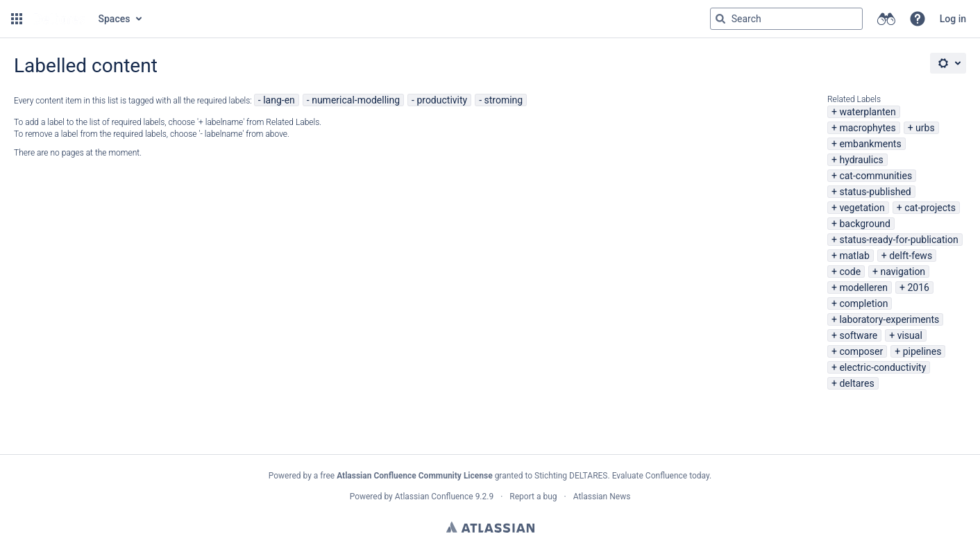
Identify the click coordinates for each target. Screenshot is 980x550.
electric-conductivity (882, 367)
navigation (903, 272)
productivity (442, 100)
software (858, 335)
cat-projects (930, 208)
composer (861, 351)
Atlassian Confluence (434, 497)
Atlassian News (602, 497)
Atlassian (490, 527)
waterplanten (867, 112)
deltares (856, 383)
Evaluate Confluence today (661, 476)
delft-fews (911, 256)
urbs (925, 128)
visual (910, 335)
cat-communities (876, 176)
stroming (504, 100)
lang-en (279, 100)
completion (863, 303)
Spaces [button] (115, 19)
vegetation (862, 208)
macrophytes (867, 128)
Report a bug (533, 497)
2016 (918, 287)
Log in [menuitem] (953, 19)
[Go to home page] (59, 19)
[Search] (720, 19)
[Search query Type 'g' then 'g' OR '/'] (786, 19)
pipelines (922, 351)
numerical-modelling (356, 100)
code (850, 272)
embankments (870, 144)
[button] (17, 19)
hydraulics (861, 160)
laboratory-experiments (889, 319)
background (865, 224)
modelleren (863, 287)
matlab (854, 256)
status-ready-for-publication (898, 240)
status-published (875, 192)
